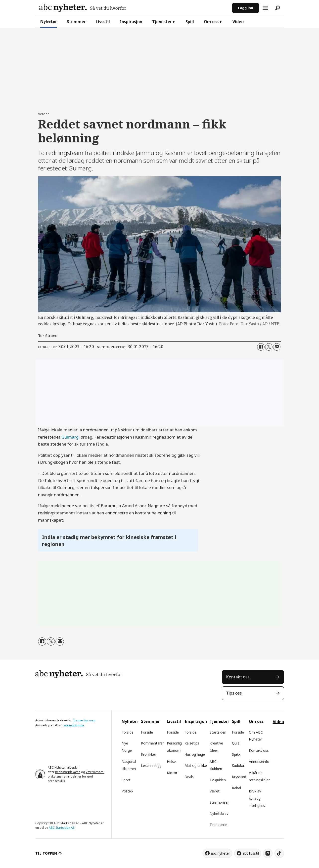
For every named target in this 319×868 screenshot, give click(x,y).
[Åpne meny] (265, 8)
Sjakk (236, 754)
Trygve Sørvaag (84, 720)
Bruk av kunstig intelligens (257, 798)
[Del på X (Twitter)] (269, 347)
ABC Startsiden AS (62, 828)
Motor (172, 773)
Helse (171, 762)
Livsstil (103, 22)
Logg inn (246, 8)
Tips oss (234, 693)
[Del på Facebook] (261, 347)
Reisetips (192, 743)
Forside (128, 732)
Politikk (127, 791)
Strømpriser (219, 802)
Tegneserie (218, 825)
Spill (190, 22)
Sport (126, 780)
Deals (189, 777)
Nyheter (49, 21)
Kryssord (239, 777)
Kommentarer (152, 743)
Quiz (236, 743)
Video (238, 22)
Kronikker (149, 754)
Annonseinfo (259, 762)
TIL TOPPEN (46, 853)
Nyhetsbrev (219, 813)
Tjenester (162, 22)
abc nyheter (220, 853)
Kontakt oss (238, 677)
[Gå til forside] (83, 8)
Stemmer (76, 22)
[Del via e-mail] (277, 347)
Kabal (236, 788)
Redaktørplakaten (68, 772)
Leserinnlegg (151, 765)
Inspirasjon (131, 22)
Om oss (211, 22)
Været (215, 791)
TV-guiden (218, 780)
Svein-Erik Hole (74, 725)
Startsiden (218, 732)
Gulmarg (70, 437)
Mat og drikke (196, 765)
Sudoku (238, 765)
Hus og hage (195, 754)
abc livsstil (251, 853)
